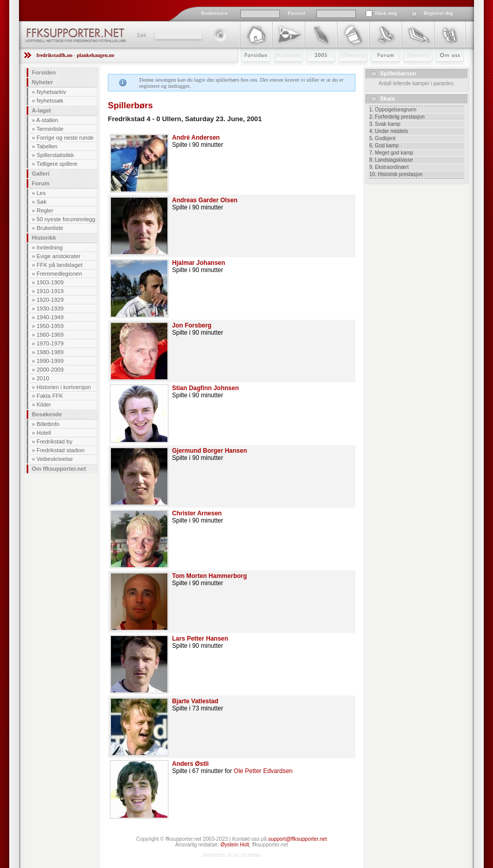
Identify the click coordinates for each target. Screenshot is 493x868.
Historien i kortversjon (64, 387)
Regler (45, 210)
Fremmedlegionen (59, 274)
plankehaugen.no (95, 55)
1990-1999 (50, 361)
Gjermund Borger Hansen (210, 451)
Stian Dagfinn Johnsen (205, 388)
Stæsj (345, 70)
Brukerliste (50, 228)
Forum (378, 70)
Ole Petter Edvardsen (263, 771)
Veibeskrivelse (54, 459)
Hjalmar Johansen (198, 263)
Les (41, 193)
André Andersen (196, 138)
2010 (43, 378)
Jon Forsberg (192, 325)
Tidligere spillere (57, 164)
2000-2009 (50, 370)
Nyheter (42, 82)
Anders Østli (190, 764)
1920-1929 (50, 300)
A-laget (41, 110)
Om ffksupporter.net (59, 469)
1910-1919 (50, 291)
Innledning (50, 247)
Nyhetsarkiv (51, 92)
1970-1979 (50, 343)
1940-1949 (50, 317)
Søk (141, 35)
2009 (311, 70)
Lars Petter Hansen (200, 639)
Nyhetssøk (50, 101)
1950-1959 (50, 326)
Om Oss (445, 70)
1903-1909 (50, 282)
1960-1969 (50, 335)
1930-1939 (50, 308)
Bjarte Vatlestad (195, 701)
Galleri (411, 70)
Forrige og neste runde (65, 138)
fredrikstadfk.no (54, 55)
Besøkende (47, 414)
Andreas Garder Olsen (205, 200)
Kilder (44, 404)
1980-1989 (50, 352)
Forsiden (251, 70)
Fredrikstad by (54, 441)
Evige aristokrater (59, 256)
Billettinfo (48, 424)
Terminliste (50, 129)
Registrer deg (438, 13)
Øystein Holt (235, 845)
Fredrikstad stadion (61, 450)
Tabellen (47, 146)
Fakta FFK (50, 396)
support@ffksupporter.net (297, 839)
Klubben (283, 70)
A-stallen (48, 120)
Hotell (44, 433)
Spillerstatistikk (55, 155)
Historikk (44, 238)
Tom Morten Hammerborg (210, 576)
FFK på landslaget (59, 265)
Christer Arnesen (197, 513)
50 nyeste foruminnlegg (66, 219)
